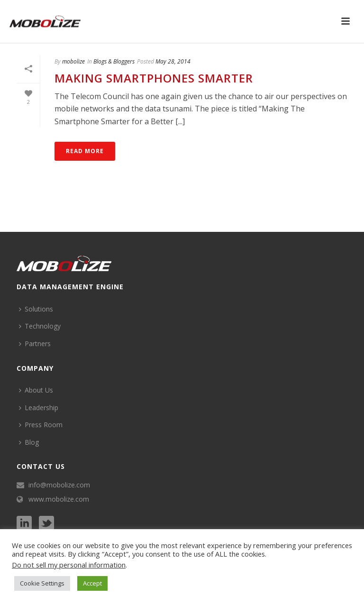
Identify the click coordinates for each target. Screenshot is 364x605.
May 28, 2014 (173, 61)
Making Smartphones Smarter (154, 78)
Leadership (39, 408)
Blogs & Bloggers (114, 61)
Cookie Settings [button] (42, 583)
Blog (29, 442)
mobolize (73, 61)
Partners (35, 344)
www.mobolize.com (59, 499)
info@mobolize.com (59, 485)
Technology (40, 326)
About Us (36, 390)
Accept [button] (92, 583)
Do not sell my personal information (69, 565)
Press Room (41, 425)
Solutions (36, 309)
